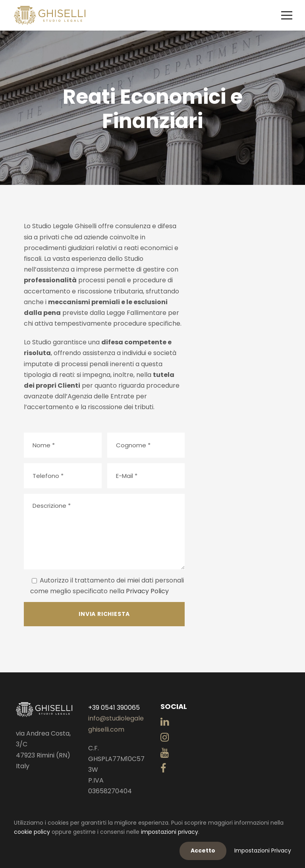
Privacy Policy (147, 591)
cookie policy (32, 832)
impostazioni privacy (170, 832)
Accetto (203, 851)
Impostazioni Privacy (263, 851)
